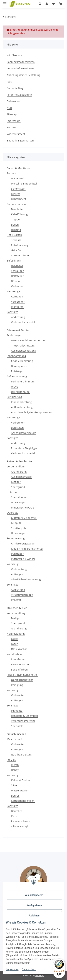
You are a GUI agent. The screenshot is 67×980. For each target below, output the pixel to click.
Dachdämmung (20, 392)
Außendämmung (17, 376)
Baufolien (17, 811)
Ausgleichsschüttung (24, 351)
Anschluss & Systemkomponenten (31, 412)
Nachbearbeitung (22, 755)
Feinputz (16, 523)
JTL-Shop (40, 975)
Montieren (17, 307)
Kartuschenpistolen (23, 801)
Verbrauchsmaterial (23, 322)
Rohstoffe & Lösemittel (24, 716)
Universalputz (19, 502)
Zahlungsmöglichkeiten (21, 62)
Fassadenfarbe (20, 664)
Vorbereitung (19, 569)
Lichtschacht (19, 199)
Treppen (16, 219)
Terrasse (16, 240)
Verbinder (17, 286)
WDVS (15, 387)
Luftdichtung (14, 397)
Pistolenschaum (21, 821)
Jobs (9, 82)
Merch (15, 765)
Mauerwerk (18, 178)
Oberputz (13, 513)
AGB (9, 108)
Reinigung (17, 685)
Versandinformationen (20, 68)
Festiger (16, 482)
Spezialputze (19, 497)
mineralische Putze (23, 508)
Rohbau (11, 173)
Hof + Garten (14, 235)
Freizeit (11, 760)
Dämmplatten (19, 366)
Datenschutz (29, 969)
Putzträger (17, 371)
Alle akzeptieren (34, 895)
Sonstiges (13, 312)
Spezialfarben (19, 670)
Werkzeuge (13, 291)
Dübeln (15, 281)
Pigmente (17, 711)
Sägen (15, 785)
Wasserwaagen (20, 790)
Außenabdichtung (22, 407)
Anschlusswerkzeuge (24, 433)
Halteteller (17, 276)
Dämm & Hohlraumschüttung (29, 340)
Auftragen (17, 296)
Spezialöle (17, 726)
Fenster (16, 194)
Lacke (14, 639)
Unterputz (13, 492)
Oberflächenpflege (22, 680)
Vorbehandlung (16, 466)
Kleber (15, 816)
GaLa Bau (17, 250)
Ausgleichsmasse (21, 477)
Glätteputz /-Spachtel (24, 518)
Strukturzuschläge (22, 595)
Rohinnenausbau (17, 204)
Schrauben (18, 271)
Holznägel (17, 266)
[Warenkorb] (61, 4)
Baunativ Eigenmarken (20, 140)
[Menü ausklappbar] (5, 2)
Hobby (15, 770)
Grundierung (19, 472)
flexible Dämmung (22, 361)
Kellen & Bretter (21, 780)
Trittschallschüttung (23, 346)
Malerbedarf (14, 739)
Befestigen (17, 428)
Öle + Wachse (19, 649)
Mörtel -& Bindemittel (24, 184)
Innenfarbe (18, 659)
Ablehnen (34, 916)
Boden (15, 225)
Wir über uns (15, 55)
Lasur (14, 644)
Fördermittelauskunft (19, 95)
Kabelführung (19, 214)
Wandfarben (14, 654)
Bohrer (15, 796)
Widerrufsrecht (16, 134)
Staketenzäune (20, 255)
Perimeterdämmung (23, 381)
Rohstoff (16, 600)
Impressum (12, 969)
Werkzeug (13, 564)
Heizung (16, 230)
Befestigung (14, 261)
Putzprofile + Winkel (23, 559)
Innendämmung (16, 356)
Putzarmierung (16, 538)
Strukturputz (19, 528)
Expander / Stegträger (24, 448)
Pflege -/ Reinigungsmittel (22, 675)
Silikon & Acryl (20, 826)
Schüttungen (14, 335)
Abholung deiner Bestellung (24, 75)
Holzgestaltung (16, 634)
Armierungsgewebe (23, 543)
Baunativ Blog (15, 88)
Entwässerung (20, 245)
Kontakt (11, 127)
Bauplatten (18, 209)
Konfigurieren (34, 905)
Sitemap (12, 114)
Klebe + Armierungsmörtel (27, 549)
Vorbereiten (18, 302)
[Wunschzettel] (53, 4)
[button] (40, 4)
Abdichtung (18, 317)
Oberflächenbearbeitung (26, 579)
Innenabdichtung (21, 402)
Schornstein (18, 189)
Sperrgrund (18, 487)
